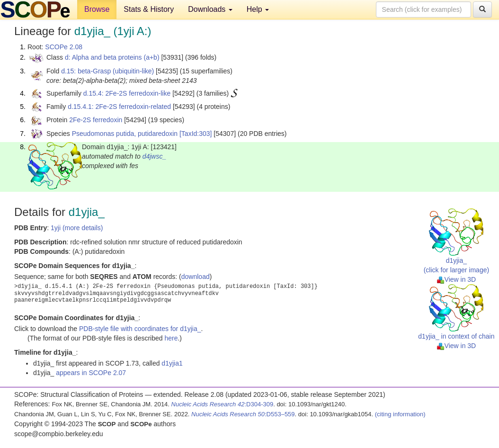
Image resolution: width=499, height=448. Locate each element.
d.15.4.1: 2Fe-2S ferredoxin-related (119, 107)
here (171, 338)
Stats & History (149, 9)
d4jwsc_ (155, 156)
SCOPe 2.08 (64, 47)
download (196, 277)
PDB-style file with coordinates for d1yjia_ (140, 329)
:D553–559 (243, 414)
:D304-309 (223, 404)
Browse (97, 9)
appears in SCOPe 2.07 (91, 373)
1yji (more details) (77, 228)
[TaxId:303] (196, 134)
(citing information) (400, 414)
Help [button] (258, 9)
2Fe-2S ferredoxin (96, 120)
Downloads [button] (210, 9)
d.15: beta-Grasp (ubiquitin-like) (107, 71)
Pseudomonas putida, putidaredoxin (125, 134)
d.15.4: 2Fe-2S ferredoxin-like (127, 93)
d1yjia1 (172, 363)
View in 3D (457, 279)
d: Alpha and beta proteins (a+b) (112, 57)
